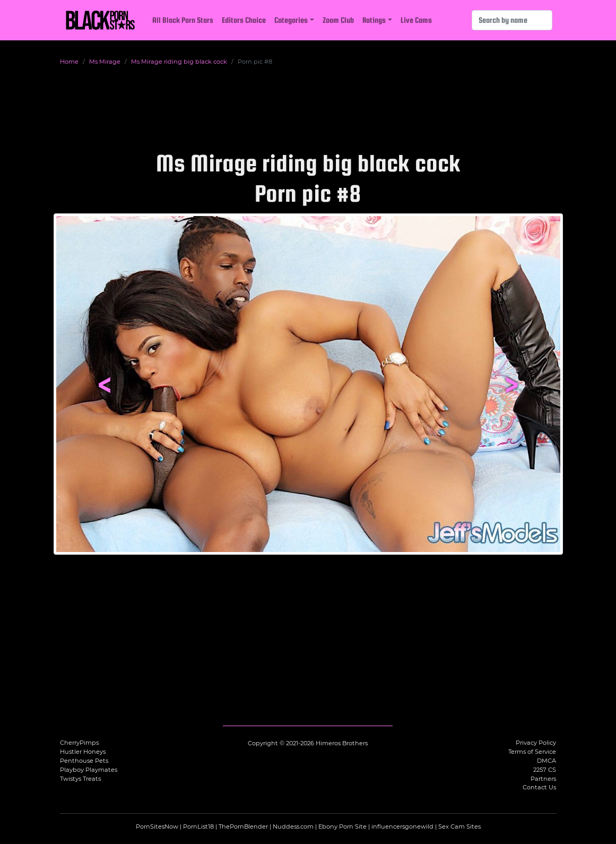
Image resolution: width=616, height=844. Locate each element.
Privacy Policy (536, 743)
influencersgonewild (402, 826)
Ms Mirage (105, 62)
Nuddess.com (293, 826)
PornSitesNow (157, 826)
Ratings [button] (374, 20)
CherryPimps (79, 743)
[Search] (512, 20)
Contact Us (539, 787)
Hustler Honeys (83, 752)
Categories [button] (291, 20)
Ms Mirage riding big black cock (179, 62)
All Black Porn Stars (183, 20)
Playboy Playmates (89, 770)
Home (69, 62)
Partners (543, 779)
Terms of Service (532, 752)
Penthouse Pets (84, 761)
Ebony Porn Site (342, 826)
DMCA (546, 761)
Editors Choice (244, 20)
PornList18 (198, 826)
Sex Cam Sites (459, 826)
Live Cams (416, 20)
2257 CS (545, 770)
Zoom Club (338, 20)
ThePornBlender (243, 826)
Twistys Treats (80, 779)
